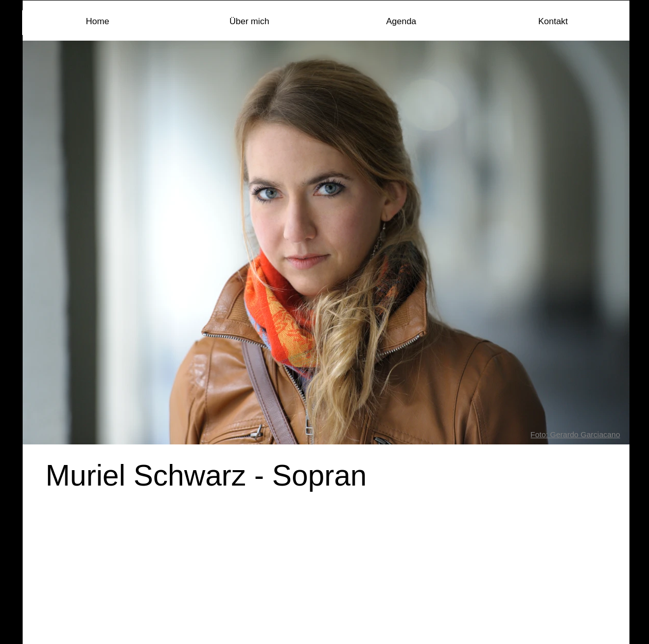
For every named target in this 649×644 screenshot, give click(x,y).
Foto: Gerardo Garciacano (575, 434)
